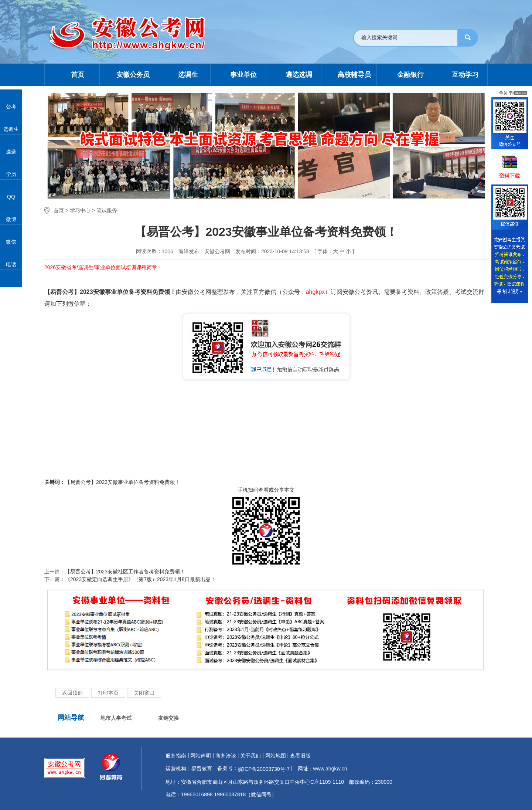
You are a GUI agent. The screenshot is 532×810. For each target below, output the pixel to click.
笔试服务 (107, 210)
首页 (59, 210)
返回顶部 (72, 693)
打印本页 (108, 693)
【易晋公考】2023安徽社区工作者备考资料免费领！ (125, 572)
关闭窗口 (144, 693)
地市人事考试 (116, 718)
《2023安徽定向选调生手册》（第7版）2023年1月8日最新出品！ (140, 579)
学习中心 (80, 210)
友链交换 (168, 718)
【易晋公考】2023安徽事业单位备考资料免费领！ (122, 482)
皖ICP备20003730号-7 (264, 769)
